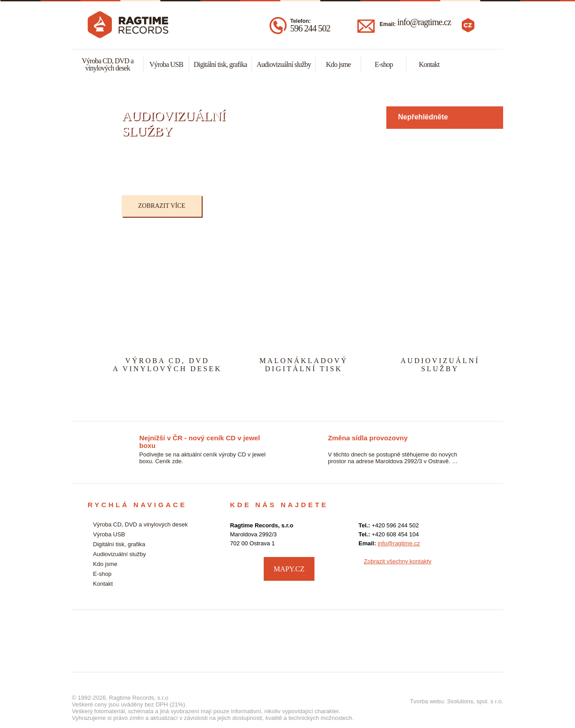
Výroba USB (166, 64)
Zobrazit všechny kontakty (398, 561)
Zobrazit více (162, 206)
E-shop (384, 64)
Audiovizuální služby (284, 64)
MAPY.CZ (289, 569)
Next (506, 162)
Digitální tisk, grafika (220, 64)
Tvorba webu (427, 701)
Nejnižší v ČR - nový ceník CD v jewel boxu (200, 439)
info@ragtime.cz (424, 22)
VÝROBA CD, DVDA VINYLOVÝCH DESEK (167, 365)
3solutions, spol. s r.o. (475, 701)
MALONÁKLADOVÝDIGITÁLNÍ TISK (303, 365)
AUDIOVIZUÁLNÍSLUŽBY (440, 365)
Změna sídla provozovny (368, 438)
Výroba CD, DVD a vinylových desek (108, 64)
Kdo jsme (338, 64)
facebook (479, 568)
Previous (102, 162)
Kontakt (429, 64)
